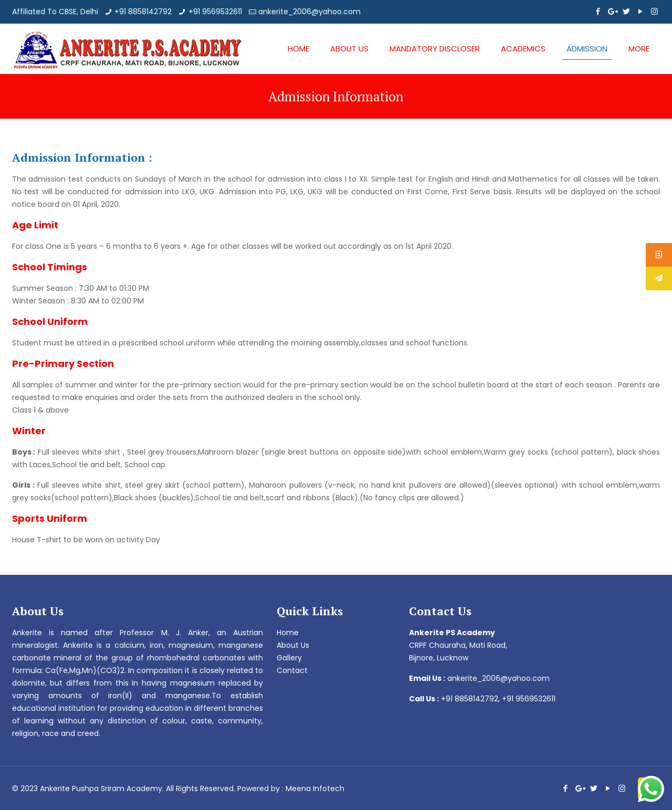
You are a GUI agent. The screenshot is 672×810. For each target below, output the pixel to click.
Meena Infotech (315, 788)
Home (288, 633)
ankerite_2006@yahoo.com (309, 12)
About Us (293, 645)
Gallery (289, 658)
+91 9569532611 (215, 12)
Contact (292, 670)
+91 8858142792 (143, 12)
